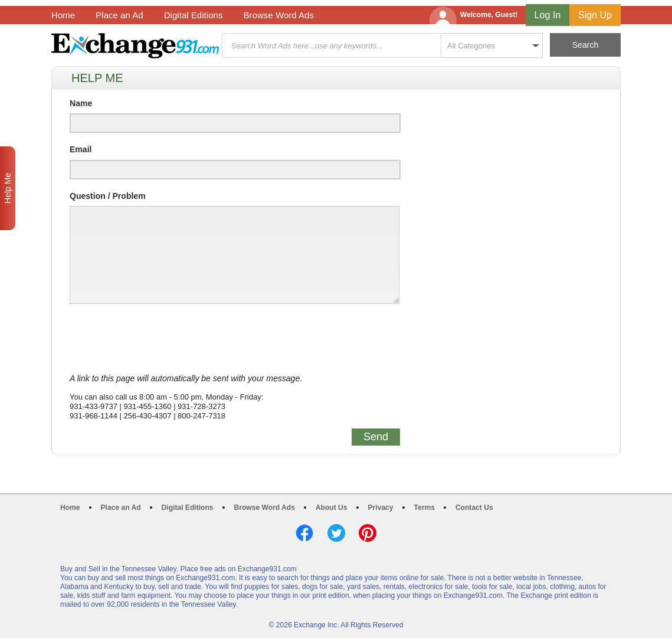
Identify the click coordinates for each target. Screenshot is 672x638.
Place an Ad (119, 15)
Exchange (135, 46)
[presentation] (159, 339)
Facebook (304, 533)
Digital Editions (194, 15)
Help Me (8, 188)
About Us (332, 508)
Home (63, 15)
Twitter (336, 533)
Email (81, 149)
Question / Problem (108, 196)
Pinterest (368, 533)
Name (81, 103)
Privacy (381, 508)
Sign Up (595, 15)
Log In (548, 15)
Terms (424, 508)
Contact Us (474, 508)
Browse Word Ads (278, 15)
